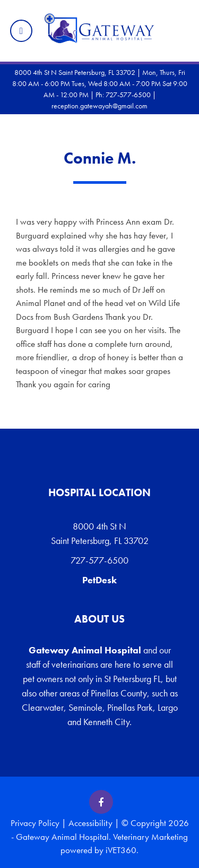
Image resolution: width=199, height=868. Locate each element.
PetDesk (99, 580)
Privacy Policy (35, 823)
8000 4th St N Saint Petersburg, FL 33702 (100, 533)
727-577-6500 (99, 560)
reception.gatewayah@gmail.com (99, 106)
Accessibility (90, 823)
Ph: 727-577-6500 (123, 95)
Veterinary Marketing (150, 837)
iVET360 (121, 850)
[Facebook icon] (101, 802)
